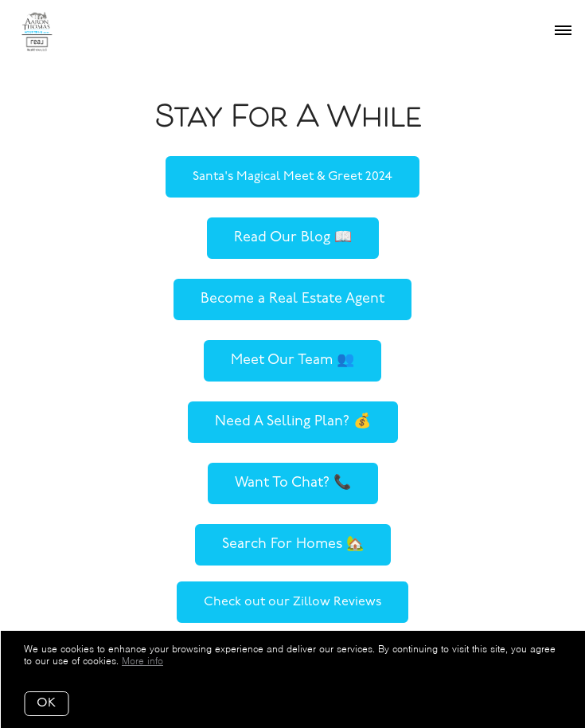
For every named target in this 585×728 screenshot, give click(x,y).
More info (142, 661)
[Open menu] (563, 31)
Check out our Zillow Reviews (292, 602)
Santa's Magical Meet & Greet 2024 (292, 177)
